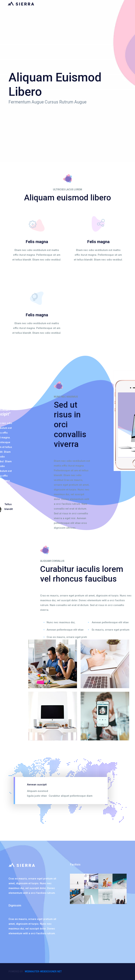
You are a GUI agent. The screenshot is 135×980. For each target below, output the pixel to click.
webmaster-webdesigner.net (43, 971)
